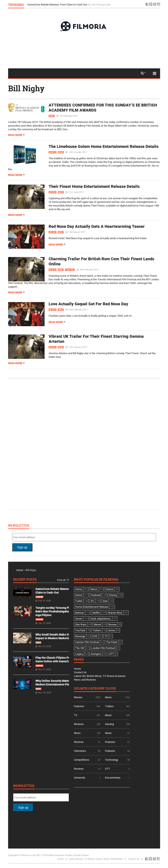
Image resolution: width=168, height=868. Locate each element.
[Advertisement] (84, 49)
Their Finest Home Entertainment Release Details (94, 186)
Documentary (113, 778)
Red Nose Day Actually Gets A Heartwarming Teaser (97, 226)
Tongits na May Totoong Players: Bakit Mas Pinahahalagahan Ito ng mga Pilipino (57, 611)
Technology (112, 760)
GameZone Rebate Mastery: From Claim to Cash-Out (58, 5)
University (80, 778)
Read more (15, 135)
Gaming (39, 597)
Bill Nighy (26, 88)
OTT (108, 769)
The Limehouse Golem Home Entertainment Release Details (104, 146)
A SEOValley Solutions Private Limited (61, 855)
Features (79, 706)
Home (20, 570)
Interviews (80, 751)
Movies (52, 152)
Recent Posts (25, 580)
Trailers (70, 270)
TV (76, 715)
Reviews (79, 724)
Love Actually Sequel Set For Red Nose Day (88, 304)
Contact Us (80, 672)
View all (61, 580)
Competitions (82, 760)
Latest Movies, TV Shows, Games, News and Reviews (96, 859)
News (52, 116)
